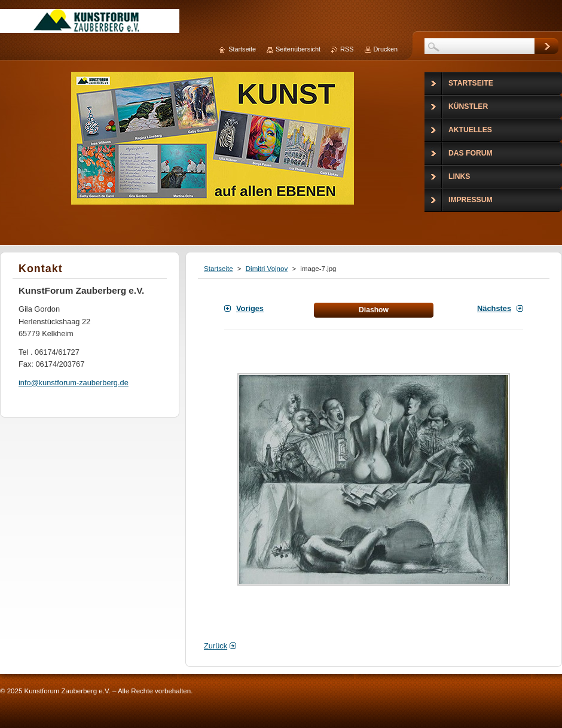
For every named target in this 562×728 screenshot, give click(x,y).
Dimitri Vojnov (267, 269)
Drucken (386, 49)
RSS (347, 49)
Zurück (216, 646)
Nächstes (494, 308)
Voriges (250, 308)
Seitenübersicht (298, 49)
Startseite (219, 269)
